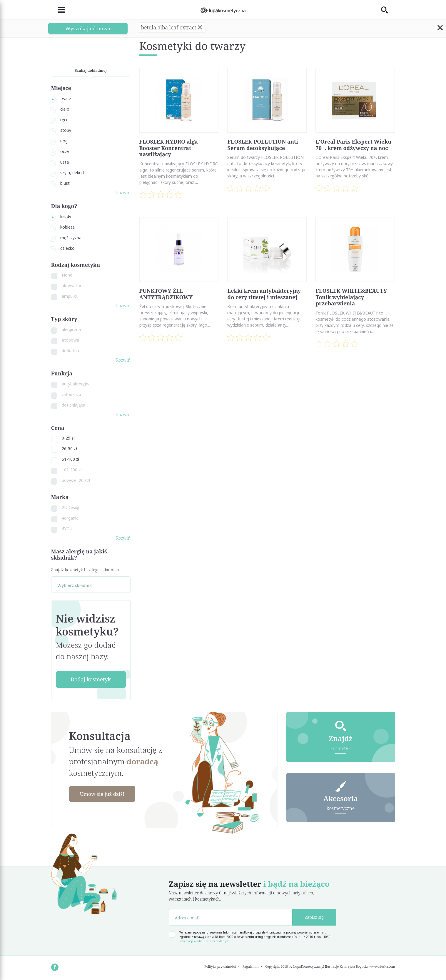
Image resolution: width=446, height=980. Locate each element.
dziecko (67, 248)
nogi (64, 141)
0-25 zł (68, 438)
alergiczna (71, 329)
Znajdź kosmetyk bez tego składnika (85, 570)
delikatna (70, 351)
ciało (65, 109)
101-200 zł (72, 470)
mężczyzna (71, 238)
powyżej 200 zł (76, 480)
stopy (66, 130)
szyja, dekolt (72, 173)
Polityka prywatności (220, 966)
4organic (70, 518)
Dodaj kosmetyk (91, 679)
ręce (64, 120)
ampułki (69, 296)
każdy (66, 216)
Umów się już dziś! (104, 794)
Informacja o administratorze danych (204, 941)
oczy (65, 151)
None (67, 275)
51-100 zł (71, 459)
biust (65, 183)
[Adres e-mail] (231, 917)
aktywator (72, 286)
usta (65, 162)
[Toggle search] (388, 10)
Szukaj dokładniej (91, 70)
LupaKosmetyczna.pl (309, 966)
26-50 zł (69, 449)
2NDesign (71, 507)
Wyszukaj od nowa (88, 28)
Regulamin (251, 966)
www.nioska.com (382, 966)
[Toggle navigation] (58, 10)
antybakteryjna (76, 384)
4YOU (67, 529)
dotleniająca (74, 405)
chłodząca (71, 394)
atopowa (70, 340)
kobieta (67, 227)
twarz (66, 98)
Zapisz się (314, 917)
